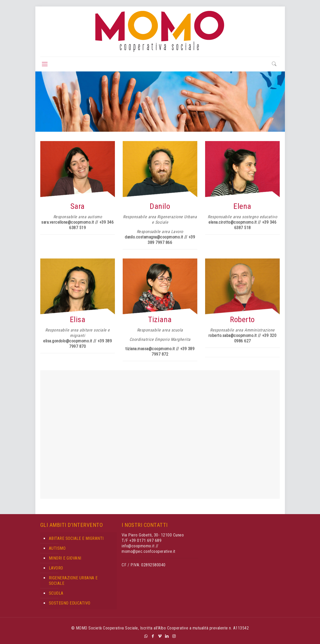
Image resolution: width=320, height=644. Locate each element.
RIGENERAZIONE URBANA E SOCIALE (73, 581)
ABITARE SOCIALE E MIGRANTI (76, 538)
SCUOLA (56, 593)
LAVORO (56, 568)
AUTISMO (57, 548)
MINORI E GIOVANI (65, 558)
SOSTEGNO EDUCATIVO (70, 603)
